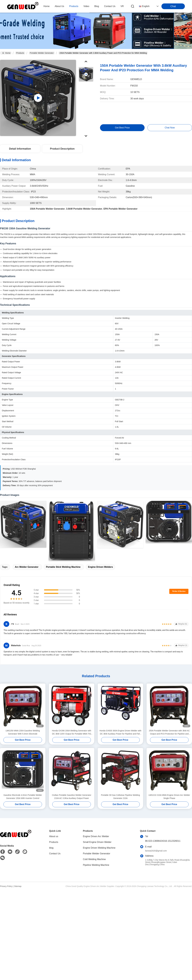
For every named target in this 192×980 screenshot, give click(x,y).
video (86, 6)
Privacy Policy (6, 886)
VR (122, 6)
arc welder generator (27, 567)
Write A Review (179, 591)
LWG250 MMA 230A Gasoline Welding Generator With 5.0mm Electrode (23, 732)
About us (54, 836)
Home (46, 6)
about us (59, 6)
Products (20, 53)
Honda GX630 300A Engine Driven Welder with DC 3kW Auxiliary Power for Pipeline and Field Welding (120, 732)
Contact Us (55, 854)
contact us (110, 6)
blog (97, 6)
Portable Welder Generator (42, 53)
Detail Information (20, 149)
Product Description (62, 149)
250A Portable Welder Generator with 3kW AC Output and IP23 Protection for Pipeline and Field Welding (169, 732)
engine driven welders (100, 567)
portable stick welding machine (63, 567)
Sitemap (18, 886)
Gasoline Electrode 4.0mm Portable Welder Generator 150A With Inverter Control (23, 797)
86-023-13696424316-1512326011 (163, 841)
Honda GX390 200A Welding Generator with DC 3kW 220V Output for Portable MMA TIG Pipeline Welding (72, 732)
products (74, 6)
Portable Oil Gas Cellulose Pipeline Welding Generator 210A (120, 797)
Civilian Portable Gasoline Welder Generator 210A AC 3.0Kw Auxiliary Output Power (71, 797)
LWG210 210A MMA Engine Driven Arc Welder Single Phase (169, 797)
